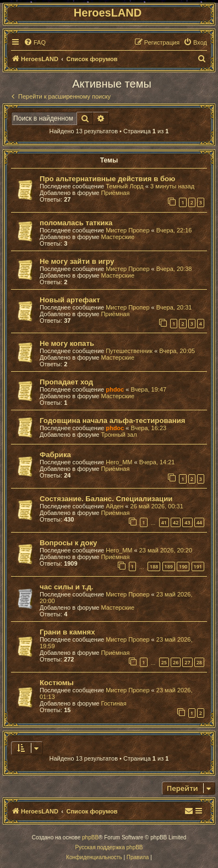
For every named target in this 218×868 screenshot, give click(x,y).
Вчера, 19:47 (148, 389)
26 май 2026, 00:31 (157, 506)
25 (164, 662)
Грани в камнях (67, 632)
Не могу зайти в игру (77, 261)
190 (183, 566)
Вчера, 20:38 (174, 269)
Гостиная (113, 703)
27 (187, 662)
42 (176, 522)
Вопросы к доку (68, 543)
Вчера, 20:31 (174, 307)
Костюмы (57, 683)
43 (187, 522)
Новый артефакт (70, 300)
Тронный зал (119, 435)
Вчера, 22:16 (174, 230)
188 (154, 566)
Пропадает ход (66, 382)
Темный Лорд (125, 186)
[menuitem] (35, 42)
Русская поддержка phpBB (109, 847)
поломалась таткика (76, 223)
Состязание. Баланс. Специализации (106, 499)
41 (164, 522)
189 (169, 566)
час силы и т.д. (67, 587)
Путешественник (129, 351)
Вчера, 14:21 (157, 462)
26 (176, 662)
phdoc (115, 389)
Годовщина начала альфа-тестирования (113, 421)
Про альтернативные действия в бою (107, 179)
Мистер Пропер (127, 230)
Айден (115, 506)
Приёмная (115, 193)
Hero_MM (119, 462)
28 (199, 662)
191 (198, 566)
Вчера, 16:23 (148, 428)
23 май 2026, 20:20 (166, 550)
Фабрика (55, 455)
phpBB (90, 837)
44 (199, 522)
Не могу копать (67, 343)
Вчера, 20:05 (177, 351)
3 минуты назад (172, 186)
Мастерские (118, 237)
